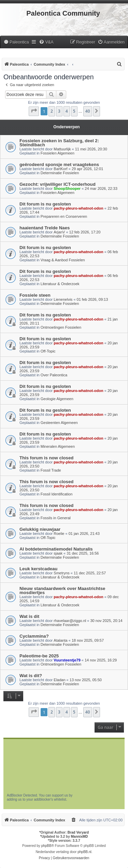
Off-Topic (48, 351)
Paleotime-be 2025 (39, 656)
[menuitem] (16, 42)
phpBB (46, 846)
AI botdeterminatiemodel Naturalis (56, 549)
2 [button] (52, 111)
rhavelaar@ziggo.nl (70, 621)
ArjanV (59, 232)
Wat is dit (29, 616)
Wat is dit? (31, 676)
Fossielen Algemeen (58, 153)
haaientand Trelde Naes (45, 228)
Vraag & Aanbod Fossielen (63, 260)
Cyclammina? (34, 636)
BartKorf (60, 169)
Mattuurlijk (62, 149)
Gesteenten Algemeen (59, 423)
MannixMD (80, 837)
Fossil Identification (57, 494)
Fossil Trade (51, 470)
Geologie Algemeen (57, 399)
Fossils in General (56, 518)
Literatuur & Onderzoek (60, 284)
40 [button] (88, 111)
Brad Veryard (78, 832)
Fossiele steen (35, 295)
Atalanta (60, 640)
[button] (34, 111)
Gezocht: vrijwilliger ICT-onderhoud (58, 184)
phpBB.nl (84, 852)
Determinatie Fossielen (60, 173)
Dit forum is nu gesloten (45, 204)
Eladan (59, 680)
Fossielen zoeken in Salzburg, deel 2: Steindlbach (59, 143)
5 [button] (74, 111)
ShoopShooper (67, 189)
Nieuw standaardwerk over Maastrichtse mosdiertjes (62, 591)
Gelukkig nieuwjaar (40, 529)
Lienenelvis (63, 299)
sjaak (58, 553)
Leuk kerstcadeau (38, 569)
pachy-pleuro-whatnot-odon (78, 208)
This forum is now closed (46, 458)
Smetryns (61, 573)
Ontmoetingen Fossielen (61, 327)
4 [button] (67, 111)
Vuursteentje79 (67, 660)
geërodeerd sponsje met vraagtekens (59, 165)
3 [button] (59, 111)
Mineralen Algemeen (58, 446)
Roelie (59, 534)
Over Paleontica (54, 375)
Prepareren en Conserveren (64, 216)
